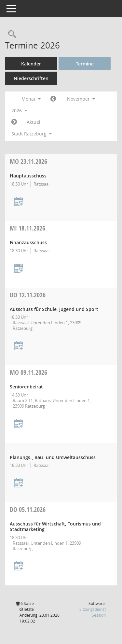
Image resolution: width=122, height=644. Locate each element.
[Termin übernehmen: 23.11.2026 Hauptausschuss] (19, 202)
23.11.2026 (28, 161)
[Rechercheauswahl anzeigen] (10, 34)
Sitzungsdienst (93, 612)
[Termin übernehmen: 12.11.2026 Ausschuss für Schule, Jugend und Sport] (19, 346)
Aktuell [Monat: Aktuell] (34, 122)
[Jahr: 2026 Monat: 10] (53, 99)
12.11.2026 (28, 295)
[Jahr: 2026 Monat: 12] (14, 122)
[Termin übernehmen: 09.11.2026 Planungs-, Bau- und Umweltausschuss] (19, 483)
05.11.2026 (28, 509)
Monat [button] (31, 99)
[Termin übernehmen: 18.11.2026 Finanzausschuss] (19, 269)
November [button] (81, 99)
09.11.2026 (28, 372)
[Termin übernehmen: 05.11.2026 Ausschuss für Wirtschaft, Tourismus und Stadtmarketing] (19, 566)
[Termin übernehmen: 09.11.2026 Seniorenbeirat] (19, 424)
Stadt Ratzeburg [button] (32, 134)
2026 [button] (19, 111)
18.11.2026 (27, 228)
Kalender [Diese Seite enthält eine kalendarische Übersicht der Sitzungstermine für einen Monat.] (31, 64)
